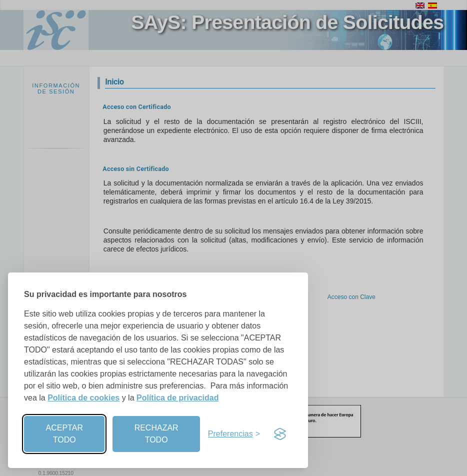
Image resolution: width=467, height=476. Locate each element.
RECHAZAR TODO (156, 434)
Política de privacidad (178, 398)
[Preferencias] (234, 434)
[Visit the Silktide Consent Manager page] (280, 434)
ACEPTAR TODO (64, 434)
